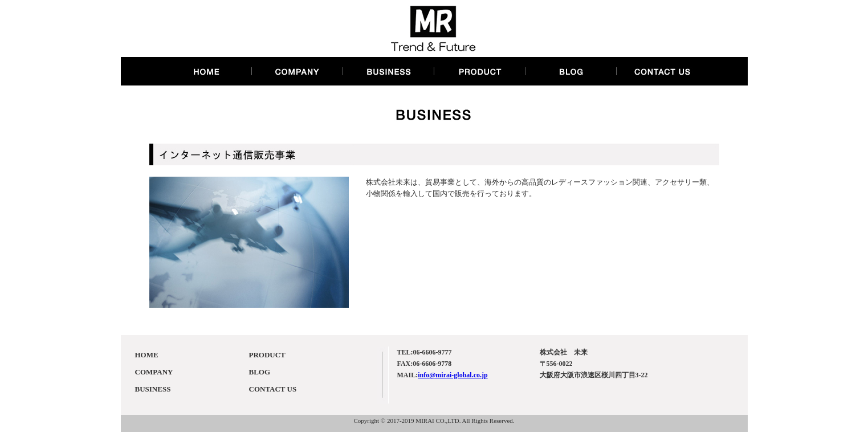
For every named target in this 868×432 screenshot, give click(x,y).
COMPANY (154, 372)
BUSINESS (153, 389)
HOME (147, 355)
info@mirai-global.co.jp (453, 375)
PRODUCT (267, 355)
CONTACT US (273, 389)
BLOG (260, 372)
